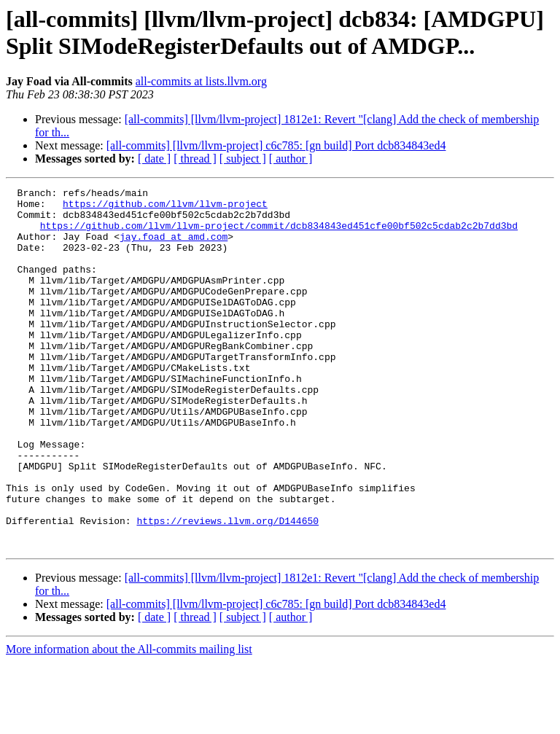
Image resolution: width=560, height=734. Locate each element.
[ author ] (291, 159)
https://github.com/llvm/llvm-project (165, 208)
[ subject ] (243, 159)
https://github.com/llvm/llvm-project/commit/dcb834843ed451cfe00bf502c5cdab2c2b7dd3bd (279, 234)
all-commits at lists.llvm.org (201, 81)
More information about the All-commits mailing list (129, 721)
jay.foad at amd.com (174, 247)
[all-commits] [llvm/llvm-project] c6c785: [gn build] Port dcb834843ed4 (276, 145)
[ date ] (154, 159)
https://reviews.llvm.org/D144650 (227, 588)
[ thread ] (195, 159)
